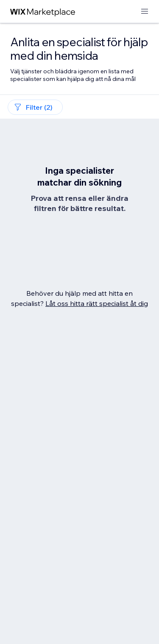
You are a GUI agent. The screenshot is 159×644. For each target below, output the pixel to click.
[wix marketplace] (43, 12)
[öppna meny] (145, 12)
